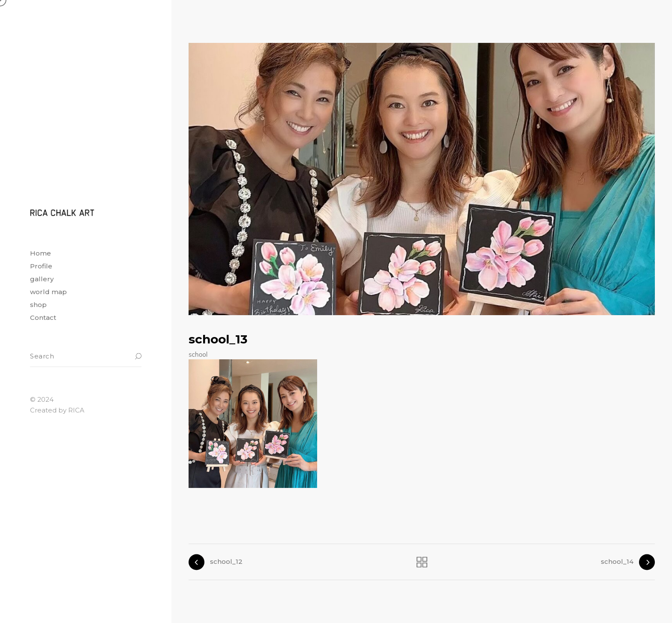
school (198, 354)
